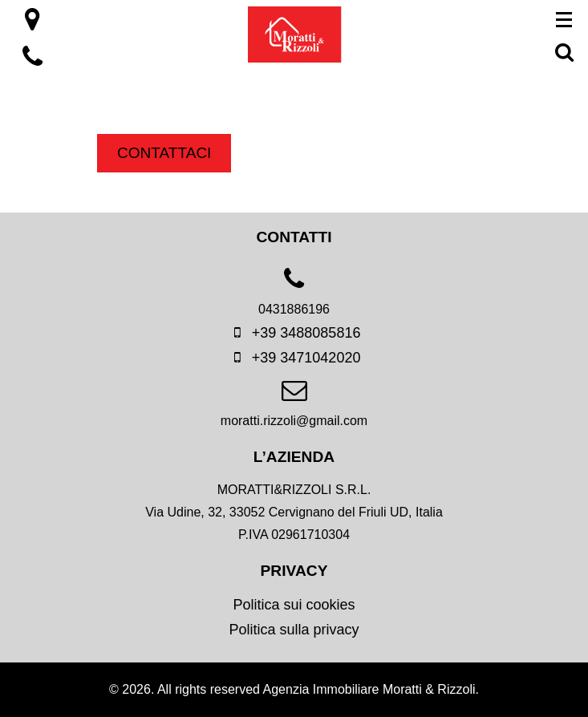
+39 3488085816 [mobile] (294, 333)
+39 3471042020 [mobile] (294, 358)
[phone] (294, 298)
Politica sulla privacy (294, 630)
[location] (32, 24)
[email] (294, 409)
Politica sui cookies (294, 605)
